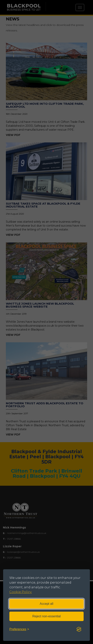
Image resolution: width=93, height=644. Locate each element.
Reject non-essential (47, 616)
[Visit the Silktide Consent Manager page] (79, 629)
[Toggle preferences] (19, 629)
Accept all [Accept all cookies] (46, 604)
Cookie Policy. (21, 592)
